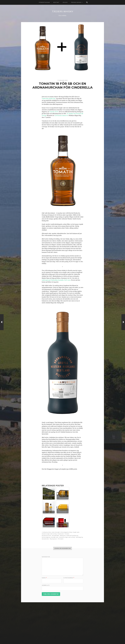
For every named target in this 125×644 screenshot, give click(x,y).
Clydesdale (56, 535)
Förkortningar (44, 2)
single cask (55, 537)
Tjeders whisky (62, 11)
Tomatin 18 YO (54, 112)
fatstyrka (63, 535)
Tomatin (67, 534)
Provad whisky (76, 2)
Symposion (54, 539)
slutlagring (80, 537)
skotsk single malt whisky (68, 537)
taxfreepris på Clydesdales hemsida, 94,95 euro (56, 280)
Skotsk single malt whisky (49, 534)
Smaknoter (61, 534)
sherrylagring (47, 537)
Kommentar (46, 557)
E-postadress (69, 578)
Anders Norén (65, 639)
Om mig (65, 2)
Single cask (76, 532)
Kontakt (56, 2)
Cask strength (56, 532)
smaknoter (46, 539)
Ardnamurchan (47, 532)
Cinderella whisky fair (49, 99)
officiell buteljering (73, 535)
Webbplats (46, 585)
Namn (44, 578)
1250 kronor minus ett (61, 115)
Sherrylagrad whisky (66, 532)
